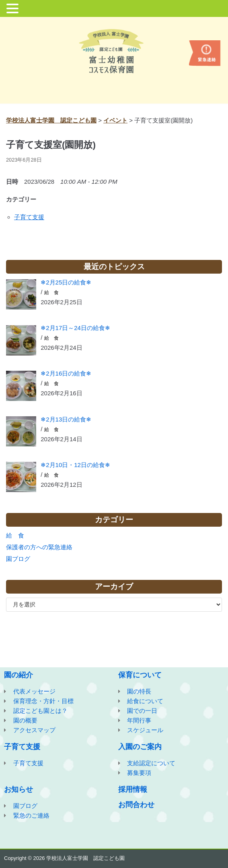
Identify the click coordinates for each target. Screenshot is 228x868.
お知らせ (18, 789)
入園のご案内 (140, 747)
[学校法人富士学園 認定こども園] (114, 51)
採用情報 (133, 789)
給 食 (51, 293)
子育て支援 (29, 217)
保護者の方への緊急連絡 (39, 547)
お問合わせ (136, 805)
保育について (140, 675)
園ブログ (18, 559)
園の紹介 (18, 675)
